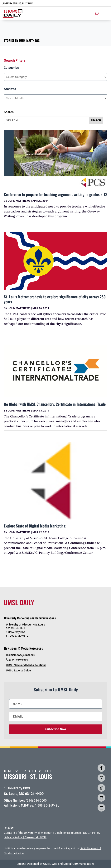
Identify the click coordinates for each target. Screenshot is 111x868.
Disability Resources (68, 833)
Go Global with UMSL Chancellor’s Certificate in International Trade (55, 404)
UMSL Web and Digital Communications (69, 864)
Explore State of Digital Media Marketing (35, 526)
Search (9, 112)
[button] (105, 14)
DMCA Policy (92, 833)
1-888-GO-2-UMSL (47, 806)
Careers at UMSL (36, 837)
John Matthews (19, 201)
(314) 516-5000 (36, 801)
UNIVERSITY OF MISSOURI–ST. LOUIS (18, 3)
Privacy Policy (14, 837)
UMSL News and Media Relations (26, 665)
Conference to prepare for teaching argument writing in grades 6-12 (55, 194)
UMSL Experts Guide (18, 670)
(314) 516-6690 (19, 660)
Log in (21, 864)
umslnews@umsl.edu (22, 655)
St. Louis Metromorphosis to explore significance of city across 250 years (55, 299)
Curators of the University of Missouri (28, 833)
